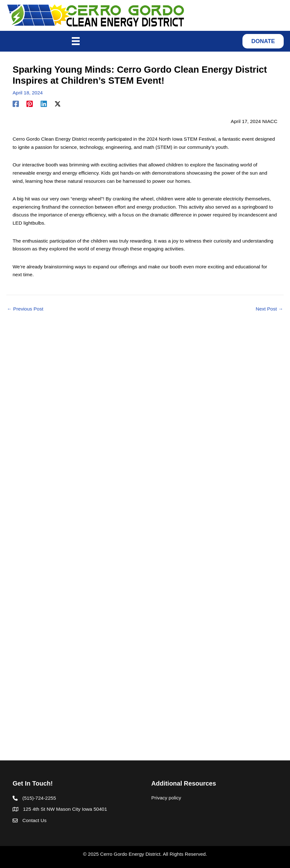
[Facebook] (16, 104)
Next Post (269, 309)
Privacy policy (166, 798)
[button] (263, 41)
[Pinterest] (30, 104)
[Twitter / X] (58, 104)
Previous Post (25, 309)
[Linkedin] (44, 104)
